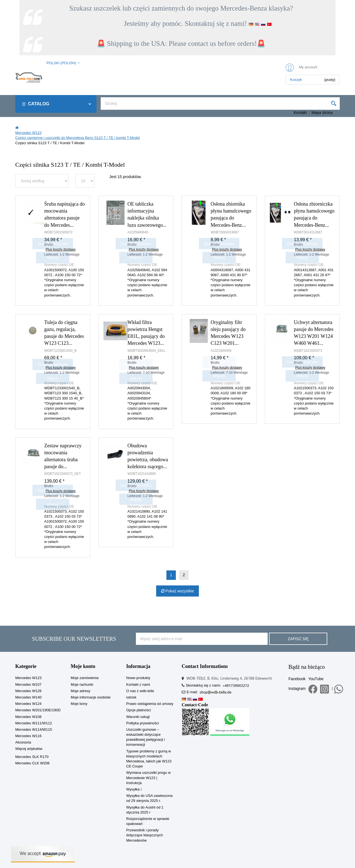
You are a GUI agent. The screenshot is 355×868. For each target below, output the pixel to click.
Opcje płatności (139, 710)
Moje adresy (81, 691)
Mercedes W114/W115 (34, 729)
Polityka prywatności (143, 723)
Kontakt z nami (138, 684)
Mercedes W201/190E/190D (38, 710)
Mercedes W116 (28, 736)
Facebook (297, 679)
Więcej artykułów (29, 749)
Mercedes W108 (28, 717)
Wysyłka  (134, 789)
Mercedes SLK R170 (32, 757)
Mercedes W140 (28, 697)
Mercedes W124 (28, 704)
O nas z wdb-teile (140, 691)
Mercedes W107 (28, 684)
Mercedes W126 (28, 691)
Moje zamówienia (85, 678)
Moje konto (83, 666)
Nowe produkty (138, 678)
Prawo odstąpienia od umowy (150, 704)
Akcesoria (23, 742)
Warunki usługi (138, 717)
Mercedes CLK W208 (32, 763)
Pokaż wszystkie (179, 591)
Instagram (297, 689)
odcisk (131, 697)
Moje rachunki (82, 684)
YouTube (316, 679)
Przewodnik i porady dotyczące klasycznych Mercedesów (144, 835)
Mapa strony (322, 113)
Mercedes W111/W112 (34, 723)
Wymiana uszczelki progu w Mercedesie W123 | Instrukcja (148, 778)
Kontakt (300, 113)
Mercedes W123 (28, 678)
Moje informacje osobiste (91, 697)
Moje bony (79, 704)
